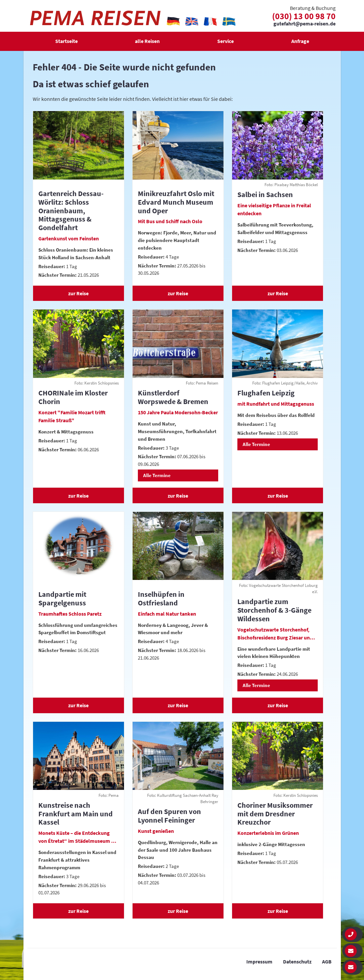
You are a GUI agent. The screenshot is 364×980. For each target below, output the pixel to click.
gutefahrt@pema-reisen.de (304, 24)
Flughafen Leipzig (266, 393)
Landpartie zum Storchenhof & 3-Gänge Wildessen (274, 610)
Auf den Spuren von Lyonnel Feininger (169, 816)
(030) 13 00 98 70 (304, 16)
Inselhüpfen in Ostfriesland (161, 598)
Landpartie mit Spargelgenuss (62, 598)
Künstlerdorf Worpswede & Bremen (173, 397)
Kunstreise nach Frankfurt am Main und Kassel (76, 814)
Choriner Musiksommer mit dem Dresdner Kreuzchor (275, 814)
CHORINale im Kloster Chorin (73, 397)
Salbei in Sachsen (265, 194)
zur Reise (78, 293)
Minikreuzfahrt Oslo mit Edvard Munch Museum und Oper (176, 202)
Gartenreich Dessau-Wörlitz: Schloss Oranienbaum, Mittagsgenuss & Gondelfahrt (71, 210)
